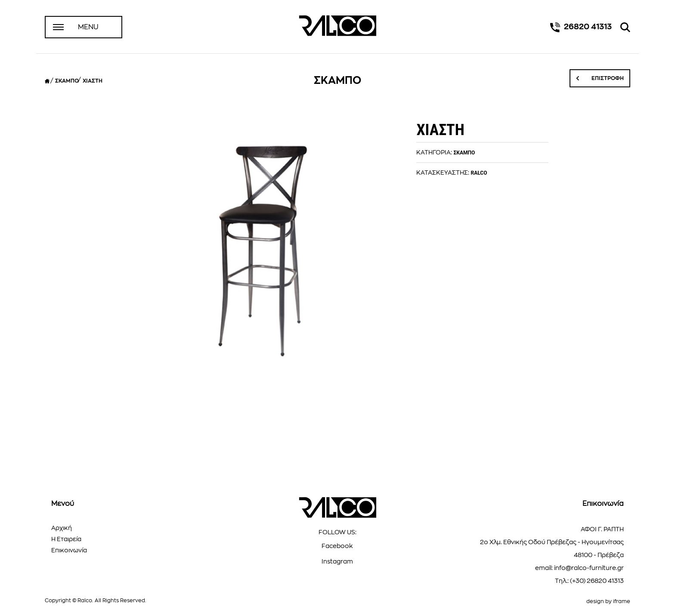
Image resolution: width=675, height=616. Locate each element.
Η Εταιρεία (66, 539)
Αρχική (62, 528)
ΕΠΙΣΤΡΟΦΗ (600, 78)
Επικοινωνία (69, 550)
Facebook (337, 546)
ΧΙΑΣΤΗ (93, 81)
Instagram (337, 561)
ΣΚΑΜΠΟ (67, 81)
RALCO (479, 173)
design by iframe (608, 601)
